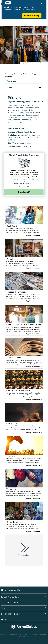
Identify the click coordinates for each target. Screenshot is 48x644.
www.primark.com (24, 143)
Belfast (26, 74)
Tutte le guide (11, 590)
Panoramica (11, 81)
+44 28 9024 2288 (24, 146)
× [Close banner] (42, 4)
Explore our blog (32, 16)
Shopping (35, 74)
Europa (8, 74)
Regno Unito (18, 74)
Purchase (24, 192)
